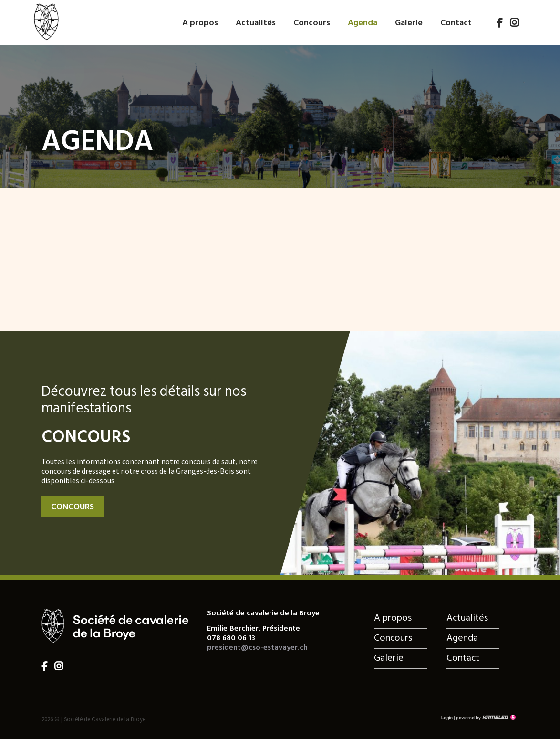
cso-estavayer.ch (46, 21)
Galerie (409, 23)
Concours (312, 23)
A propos (200, 23)
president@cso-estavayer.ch (257, 648)
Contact (456, 23)
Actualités (256, 23)
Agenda (363, 23)
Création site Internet (485, 718)
